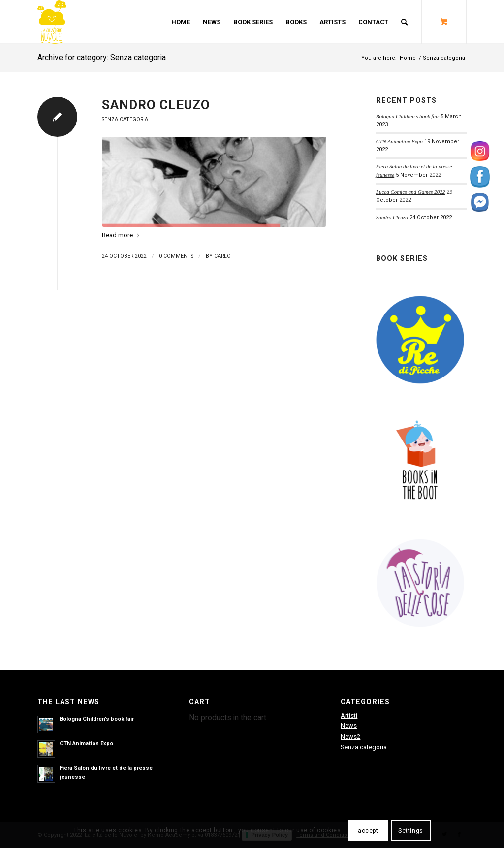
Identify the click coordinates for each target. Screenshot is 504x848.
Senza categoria (125, 119)
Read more (123, 235)
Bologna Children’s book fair (408, 116)
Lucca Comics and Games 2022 (411, 192)
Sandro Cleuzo (156, 105)
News (349, 726)
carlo (222, 256)
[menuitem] (181, 22)
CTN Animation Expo (399, 141)
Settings (411, 831)
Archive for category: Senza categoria (102, 57)
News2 (350, 737)
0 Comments (176, 256)
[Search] (404, 22)
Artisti (349, 715)
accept (368, 831)
